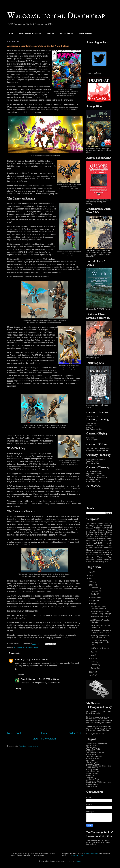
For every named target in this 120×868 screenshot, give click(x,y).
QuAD (110, 546)
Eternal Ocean (106, 534)
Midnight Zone (107, 540)
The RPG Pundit (92, 762)
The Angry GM (92, 747)
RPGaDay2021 (99, 550)
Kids (25, 647)
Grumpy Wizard (92, 770)
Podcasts (90, 545)
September (95, 597)
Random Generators (94, 548)
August (94, 601)
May (93, 655)
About (94, 523)
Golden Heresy (98, 536)
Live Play (109, 538)
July (93, 604)
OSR (109, 543)
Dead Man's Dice (93, 463)
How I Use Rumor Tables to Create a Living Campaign (101, 613)
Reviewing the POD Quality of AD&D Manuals (100, 637)
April (93, 658)
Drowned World (93, 534)
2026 (91, 572)
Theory (100, 557)
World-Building (34, 647)
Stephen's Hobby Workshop (97, 743)
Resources (50, 34)
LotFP (89, 540)
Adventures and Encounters (30, 34)
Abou (88, 524)
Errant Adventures (93, 479)
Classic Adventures (103, 528)
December (95, 588)
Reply (17, 669)
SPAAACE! (107, 552)
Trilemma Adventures (94, 757)
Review (90, 550)
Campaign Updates (94, 526)
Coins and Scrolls (93, 758)
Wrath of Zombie (92, 773)
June (93, 652)
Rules (95, 552)
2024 (91, 578)
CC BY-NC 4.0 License (76, 856)
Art (15, 647)
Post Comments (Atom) (28, 746)
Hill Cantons (91, 751)
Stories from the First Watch (97, 477)
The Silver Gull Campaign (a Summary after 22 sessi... (101, 631)
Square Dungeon (92, 555)
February (94, 665)
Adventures (103, 523)
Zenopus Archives (93, 768)
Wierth (89, 562)
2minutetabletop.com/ (91, 854)
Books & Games (85, 34)
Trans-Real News (93, 461)
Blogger (78, 861)
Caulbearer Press (93, 779)
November (95, 591)
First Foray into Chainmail (100, 648)
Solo (100, 552)
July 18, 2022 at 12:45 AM (38, 660)
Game (20, 647)
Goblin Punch (91, 755)
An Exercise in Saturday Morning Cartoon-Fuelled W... (100, 643)
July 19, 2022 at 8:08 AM (49, 679)
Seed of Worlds (92, 787)
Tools (11, 34)
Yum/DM (90, 777)
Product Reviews (67, 34)
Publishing (101, 545)
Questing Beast (92, 745)
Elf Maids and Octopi (94, 781)
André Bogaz (20, 660)
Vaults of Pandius (93, 772)
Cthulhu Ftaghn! (105, 530)
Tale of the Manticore (94, 472)
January (94, 668)
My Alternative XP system (100, 617)
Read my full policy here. (95, 734)
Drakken (109, 532)
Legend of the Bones (94, 474)
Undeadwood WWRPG (94, 559)
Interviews (98, 538)
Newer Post (14, 733)
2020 (91, 675)
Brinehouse (91, 775)
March (93, 662)
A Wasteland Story (93, 481)
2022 (91, 585)
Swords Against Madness (96, 459)
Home (45, 733)
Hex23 (107, 536)
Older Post (75, 733)
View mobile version (44, 739)
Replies (21, 675)
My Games (94, 543)
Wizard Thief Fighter (94, 749)
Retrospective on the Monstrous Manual (98, 608)
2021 (91, 672)
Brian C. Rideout (28, 679)
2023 (91, 582)
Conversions (91, 530)
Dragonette (102, 532)
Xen (106, 562)
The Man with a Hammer (95, 753)
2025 (91, 575)
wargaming (108, 559)
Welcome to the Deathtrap (56, 16)
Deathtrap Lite (92, 532)
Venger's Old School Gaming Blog (99, 766)
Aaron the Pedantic (93, 764)
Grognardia (90, 760)
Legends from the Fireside (96, 476)
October (94, 594)
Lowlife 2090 (96, 540)
